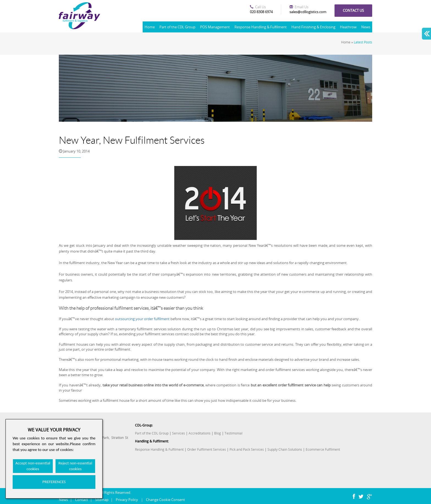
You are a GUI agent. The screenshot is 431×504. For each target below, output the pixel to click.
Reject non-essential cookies (75, 466)
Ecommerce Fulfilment (323, 449)
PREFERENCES (54, 482)
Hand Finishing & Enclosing (313, 27)
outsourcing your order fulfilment (142, 319)
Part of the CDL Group (177, 27)
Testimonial (234, 433)
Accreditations (200, 433)
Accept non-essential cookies (33, 466)
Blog (218, 433)
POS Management (215, 27)
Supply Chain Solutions (285, 449)
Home (150, 27)
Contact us (353, 10)
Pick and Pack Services (247, 449)
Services (179, 433)
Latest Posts (363, 42)
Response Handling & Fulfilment (261, 27)
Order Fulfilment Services (207, 449)
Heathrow (348, 27)
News (366, 27)
